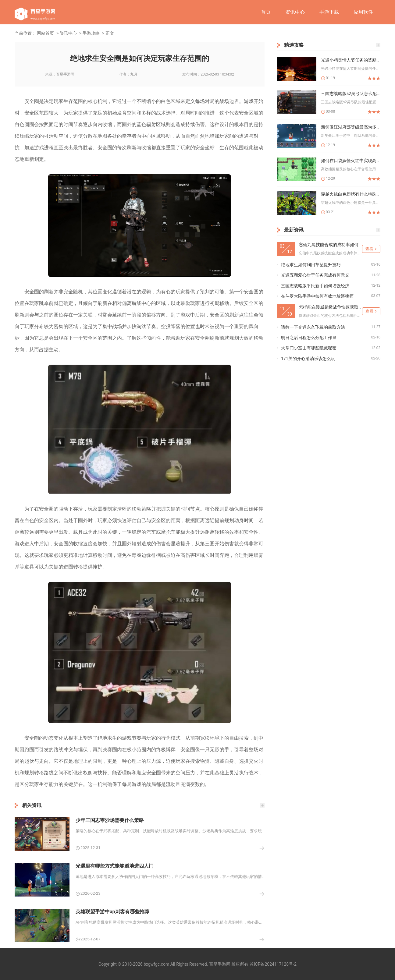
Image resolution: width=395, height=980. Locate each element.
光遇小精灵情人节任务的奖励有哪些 (351, 60)
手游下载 (329, 12)
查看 (369, 249)
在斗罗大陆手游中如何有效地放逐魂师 (317, 296)
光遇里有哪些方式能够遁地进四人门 (115, 866)
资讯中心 (295, 12)
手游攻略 (91, 33)
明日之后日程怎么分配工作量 (309, 338)
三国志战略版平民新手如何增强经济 (315, 286)
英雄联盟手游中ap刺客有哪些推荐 (112, 912)
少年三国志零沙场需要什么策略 (110, 820)
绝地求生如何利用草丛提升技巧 (311, 265)
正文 (110, 33)
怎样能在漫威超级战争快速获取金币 (330, 307)
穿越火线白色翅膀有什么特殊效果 (351, 194)
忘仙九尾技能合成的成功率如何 (329, 245)
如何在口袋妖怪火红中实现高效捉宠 (351, 161)
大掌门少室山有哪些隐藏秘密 (309, 348)
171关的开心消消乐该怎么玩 (308, 359)
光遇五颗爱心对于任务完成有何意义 (315, 275)
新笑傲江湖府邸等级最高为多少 (351, 127)
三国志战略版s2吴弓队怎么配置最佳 (351, 94)
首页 (266, 12)
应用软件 (363, 12)
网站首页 (45, 33)
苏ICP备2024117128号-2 (273, 964)
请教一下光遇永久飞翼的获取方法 (313, 327)
